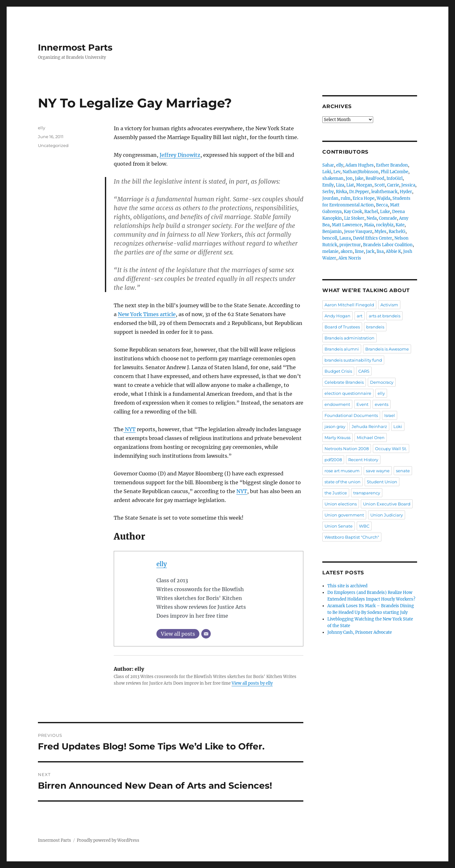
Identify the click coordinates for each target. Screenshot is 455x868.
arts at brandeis (385, 316)
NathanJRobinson (361, 172)
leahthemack (384, 192)
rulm (346, 198)
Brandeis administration (349, 338)
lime (359, 251)
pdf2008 (333, 460)
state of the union (343, 482)
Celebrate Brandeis (344, 382)
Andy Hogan (337, 316)
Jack (370, 251)
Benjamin (332, 232)
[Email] (206, 634)
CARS (364, 371)
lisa (380, 251)
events (382, 404)
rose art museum (342, 471)
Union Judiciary (387, 515)
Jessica (408, 185)
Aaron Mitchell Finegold (349, 305)
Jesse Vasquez (358, 232)
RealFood (375, 178)
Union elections (341, 504)
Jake (359, 178)
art (360, 316)
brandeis (375, 327)
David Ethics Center (373, 238)
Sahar (328, 165)
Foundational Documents (351, 415)
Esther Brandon (392, 165)
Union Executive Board (387, 504)
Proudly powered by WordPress (108, 840)
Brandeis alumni (342, 349)
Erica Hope (364, 198)
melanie (330, 251)
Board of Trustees (342, 327)
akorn (347, 251)
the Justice (336, 493)
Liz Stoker (354, 218)
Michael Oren (371, 437)
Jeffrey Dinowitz (180, 155)
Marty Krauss (337, 437)
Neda (372, 218)
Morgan (364, 185)
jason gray (335, 426)
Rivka (341, 192)
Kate (400, 225)
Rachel (371, 212)
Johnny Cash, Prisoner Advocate (360, 632)
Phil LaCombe (394, 172)
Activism (389, 305)
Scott (380, 185)
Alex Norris (350, 258)
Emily (328, 185)
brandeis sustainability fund (353, 360)
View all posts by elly (252, 683)
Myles (380, 232)
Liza (340, 185)
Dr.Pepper (359, 192)
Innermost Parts (75, 47)
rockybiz (385, 225)
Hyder (406, 192)
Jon (349, 178)
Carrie (393, 185)
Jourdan (330, 198)
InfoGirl (394, 178)
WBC (364, 526)
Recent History (363, 460)
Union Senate (339, 526)
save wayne (378, 471)
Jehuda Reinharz (369, 426)
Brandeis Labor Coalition (388, 245)
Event (362, 404)
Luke (385, 212)
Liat (350, 185)
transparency (367, 493)
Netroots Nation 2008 (347, 449)
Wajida (383, 198)
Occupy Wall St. (391, 449)
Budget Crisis (338, 371)
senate (403, 471)
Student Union (382, 482)
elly (162, 564)
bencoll (330, 238)
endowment (337, 404)
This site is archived (347, 586)
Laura (345, 238)
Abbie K (393, 251)
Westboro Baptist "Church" (352, 537)
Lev (337, 172)
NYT (130, 429)
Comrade (388, 218)
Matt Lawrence (347, 225)
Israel (390, 415)
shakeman (333, 178)
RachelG (397, 232)
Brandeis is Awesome (387, 349)
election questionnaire (348, 393)
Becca (382, 205)
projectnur (350, 245)
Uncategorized (53, 145)
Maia (369, 225)
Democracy (382, 382)
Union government (344, 515)
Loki (327, 172)
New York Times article (147, 314)
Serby (328, 192)
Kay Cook (353, 212)
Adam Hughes (360, 165)
